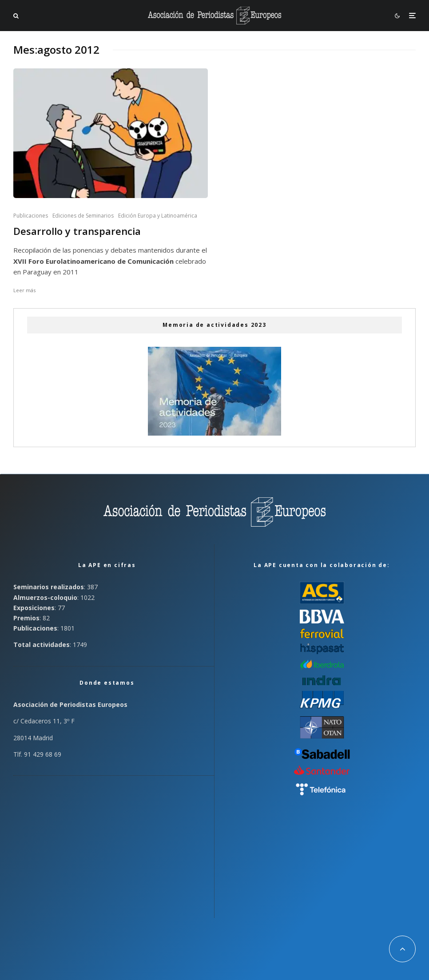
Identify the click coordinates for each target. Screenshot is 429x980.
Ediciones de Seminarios (83, 216)
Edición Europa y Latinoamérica (158, 216)
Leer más (24, 290)
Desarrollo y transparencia (77, 231)
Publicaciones (31, 216)
